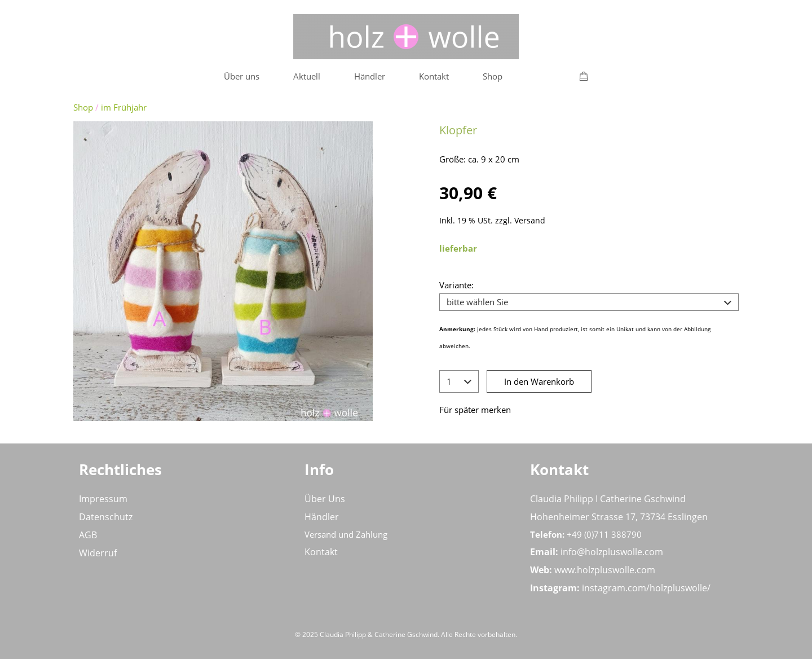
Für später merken (475, 410)
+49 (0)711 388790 (604, 534)
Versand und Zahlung (346, 534)
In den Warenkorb (539, 381)
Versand (530, 221)
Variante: (456, 285)
